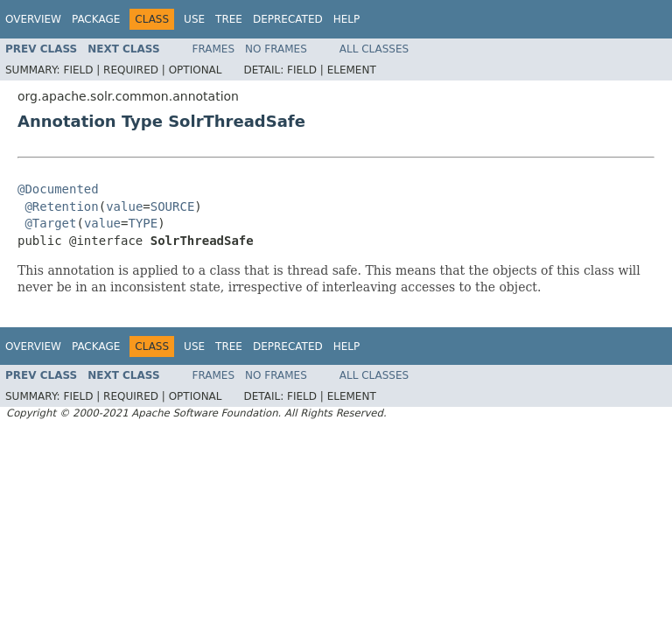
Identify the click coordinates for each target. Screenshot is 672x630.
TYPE (143, 223)
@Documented (58, 189)
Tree (229, 19)
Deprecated (288, 19)
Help (347, 19)
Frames (214, 49)
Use (194, 19)
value (124, 206)
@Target (50, 223)
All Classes (374, 49)
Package (96, 19)
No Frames (276, 49)
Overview (33, 19)
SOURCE (173, 206)
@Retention (61, 206)
